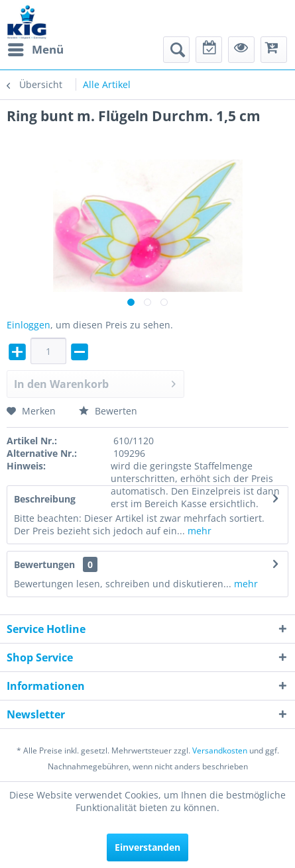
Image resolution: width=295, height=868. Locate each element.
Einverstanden (147, 847)
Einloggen (29, 325)
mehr (198, 531)
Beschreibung (45, 499)
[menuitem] (35, 50)
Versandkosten (220, 750)
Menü (36, 48)
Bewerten (108, 411)
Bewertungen (44, 564)
